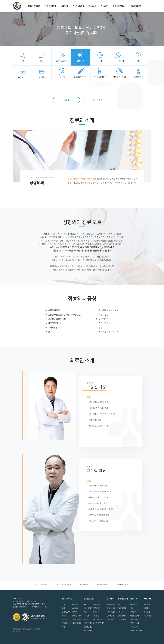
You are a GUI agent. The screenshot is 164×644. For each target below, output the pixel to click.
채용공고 (147, 608)
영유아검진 (97, 608)
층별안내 (121, 604)
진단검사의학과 (76, 619)
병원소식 (147, 612)
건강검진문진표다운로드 (64, 584)
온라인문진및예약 (99, 623)
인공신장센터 (134, 616)
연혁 (132, 608)
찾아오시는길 (122, 619)
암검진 (86, 612)
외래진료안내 (111, 604)
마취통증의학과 (76, 616)
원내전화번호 (118, 6)
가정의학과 (65, 623)
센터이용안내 (97, 619)
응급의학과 (75, 604)
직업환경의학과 (76, 623)
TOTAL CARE (134, 627)
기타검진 (96, 616)
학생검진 (87, 619)
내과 (63, 604)
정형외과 (65, 616)
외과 (63, 608)
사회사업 (121, 612)
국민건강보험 (111, 612)
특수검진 (96, 612)
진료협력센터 (111, 619)
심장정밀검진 (88, 627)
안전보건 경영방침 (136, 630)
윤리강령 (133, 612)
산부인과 (74, 612)
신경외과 (65, 619)
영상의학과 (75, 608)
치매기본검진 (88, 623)
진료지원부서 (134, 623)
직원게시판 (148, 616)
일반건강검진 (88, 608)
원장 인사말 (134, 604)
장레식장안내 (122, 616)
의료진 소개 (134, 619)
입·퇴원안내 (111, 608)
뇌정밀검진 (97, 604)
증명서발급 (110, 616)
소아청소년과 (66, 612)
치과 (63, 627)
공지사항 (147, 604)
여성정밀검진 (88, 630)
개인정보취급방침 (42, 584)
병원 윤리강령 (84, 584)
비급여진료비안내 (122, 584)
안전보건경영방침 (103, 584)
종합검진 (87, 604)
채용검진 (87, 616)
